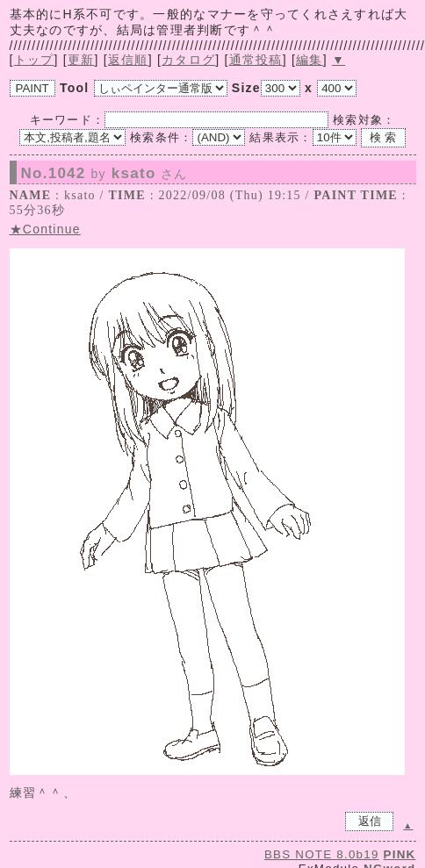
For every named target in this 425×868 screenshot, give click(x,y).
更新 (81, 60)
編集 (310, 60)
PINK (400, 854)
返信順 (128, 60)
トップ (34, 60)
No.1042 (104, 174)
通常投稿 (256, 60)
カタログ (188, 60)
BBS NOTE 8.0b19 (322, 854)
